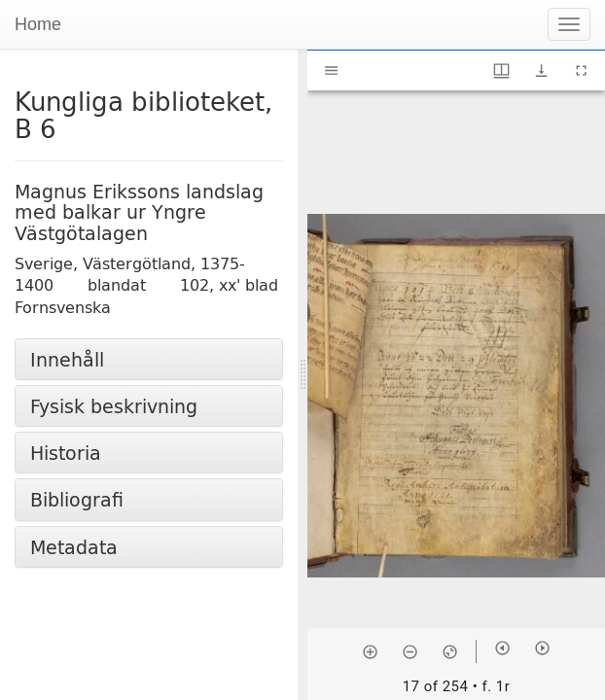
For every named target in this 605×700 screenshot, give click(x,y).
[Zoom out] (410, 651)
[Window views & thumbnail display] (501, 70)
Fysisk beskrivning (114, 406)
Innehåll (67, 359)
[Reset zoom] (450, 651)
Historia (66, 453)
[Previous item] (502, 648)
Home (38, 24)
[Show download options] (541, 70)
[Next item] (542, 648)
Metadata (74, 547)
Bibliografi (77, 499)
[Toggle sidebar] (331, 70)
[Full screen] (581, 70)
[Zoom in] (370, 651)
